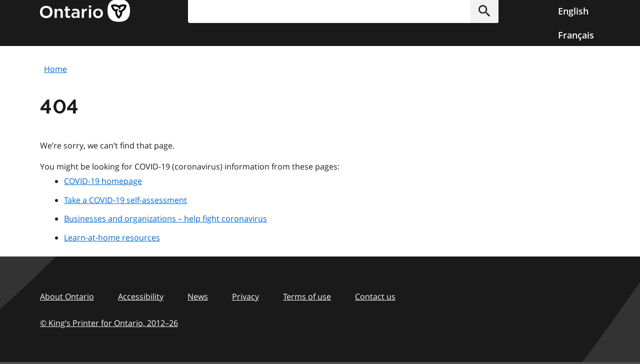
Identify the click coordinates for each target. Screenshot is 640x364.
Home (55, 69)
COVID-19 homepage (103, 181)
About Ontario (67, 296)
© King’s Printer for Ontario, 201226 (109, 323)
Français (576, 35)
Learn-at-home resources (112, 237)
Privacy (245, 296)
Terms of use (307, 296)
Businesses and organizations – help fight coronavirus (165, 218)
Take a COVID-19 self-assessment (125, 200)
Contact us (375, 296)
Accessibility (141, 296)
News (198, 296)
